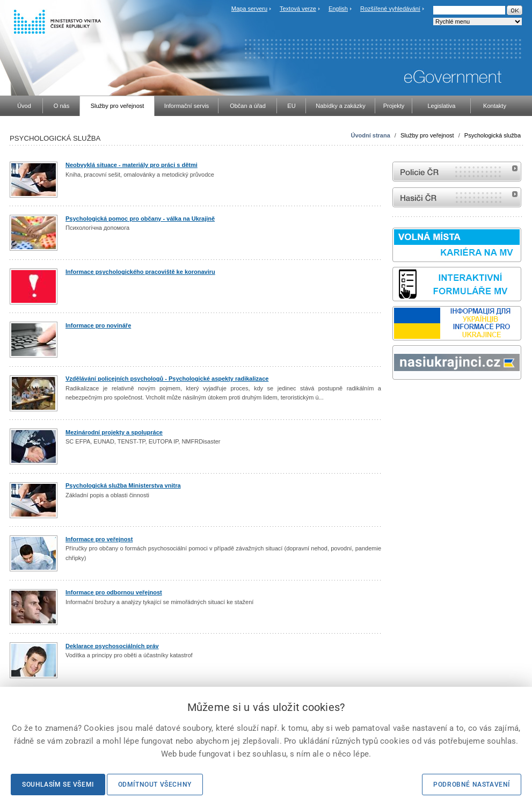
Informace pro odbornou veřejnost (114, 592)
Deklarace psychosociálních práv (112, 646)
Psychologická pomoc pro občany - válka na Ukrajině (140, 219)
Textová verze (298, 9)
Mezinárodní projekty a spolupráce (114, 432)
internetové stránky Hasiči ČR (457, 197)
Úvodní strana (370, 135)
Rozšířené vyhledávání (390, 9)
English (338, 9)
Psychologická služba (493, 135)
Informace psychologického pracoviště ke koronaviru (140, 272)
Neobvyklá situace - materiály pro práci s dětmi (132, 165)
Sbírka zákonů (394, 400)
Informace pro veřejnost (99, 539)
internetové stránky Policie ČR (457, 172)
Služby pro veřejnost (427, 135)
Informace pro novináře (98, 325)
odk (398, 400)
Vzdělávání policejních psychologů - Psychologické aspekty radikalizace (167, 379)
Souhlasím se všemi (58, 785)
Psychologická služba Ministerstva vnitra (123, 485)
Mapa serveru (249, 9)
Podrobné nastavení (472, 785)
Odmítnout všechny (155, 785)
